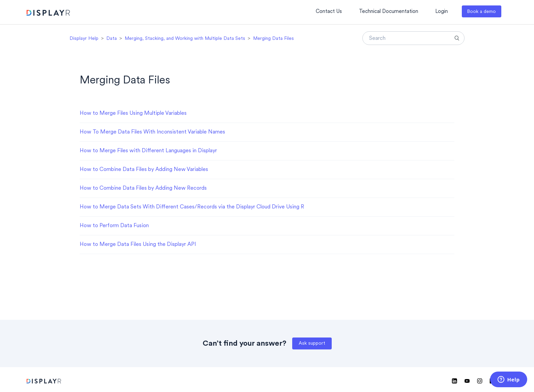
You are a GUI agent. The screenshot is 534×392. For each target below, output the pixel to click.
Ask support (312, 343)
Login (442, 12)
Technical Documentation (389, 12)
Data (112, 39)
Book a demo (481, 12)
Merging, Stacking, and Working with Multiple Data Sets (185, 39)
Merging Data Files (273, 39)
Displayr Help (84, 39)
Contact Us (329, 12)
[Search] (413, 38)
